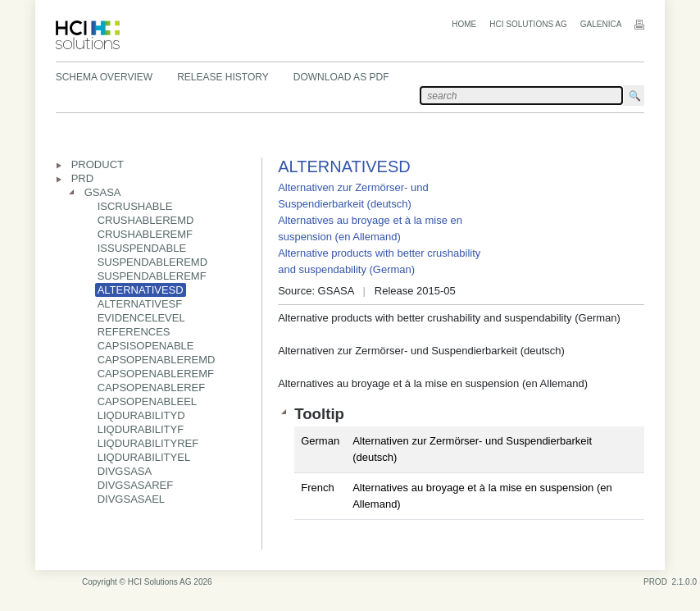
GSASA (103, 192)
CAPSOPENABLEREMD (157, 360)
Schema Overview (104, 77)
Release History (223, 77)
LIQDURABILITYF (141, 429)
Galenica (601, 24)
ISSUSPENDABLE (142, 248)
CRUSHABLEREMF (145, 234)
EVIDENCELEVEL (141, 318)
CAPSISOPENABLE (146, 346)
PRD (82, 178)
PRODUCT (98, 164)
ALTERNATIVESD (141, 290)
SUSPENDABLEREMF (152, 276)
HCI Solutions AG (528, 24)
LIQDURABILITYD (141, 415)
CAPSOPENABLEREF (152, 388)
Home (464, 24)
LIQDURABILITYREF (148, 443)
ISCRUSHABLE (135, 206)
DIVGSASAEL (131, 499)
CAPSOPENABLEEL (147, 401)
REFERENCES (134, 332)
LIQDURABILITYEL (144, 457)
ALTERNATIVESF (140, 304)
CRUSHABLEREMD (146, 220)
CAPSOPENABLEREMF (156, 374)
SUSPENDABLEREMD (152, 262)
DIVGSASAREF (135, 485)
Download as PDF (341, 77)
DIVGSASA (125, 471)
